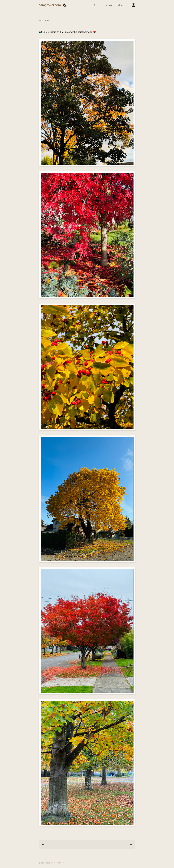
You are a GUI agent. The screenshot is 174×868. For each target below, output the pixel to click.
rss (134, 5)
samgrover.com (50, 5)
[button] (65, 5)
